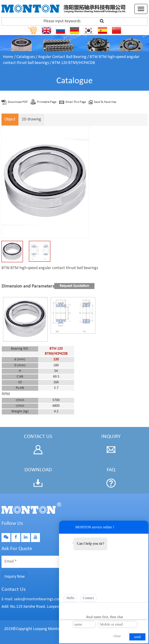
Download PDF (18, 102)
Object (10, 119)
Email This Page (76, 102)
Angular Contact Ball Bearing (62, 57)
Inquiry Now (15, 577)
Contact (88, 598)
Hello (70, 598)
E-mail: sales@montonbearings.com (32, 599)
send (137, 637)
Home (8, 57)
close (117, 636)
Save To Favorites (105, 102)
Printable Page (47, 102)
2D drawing (31, 119)
